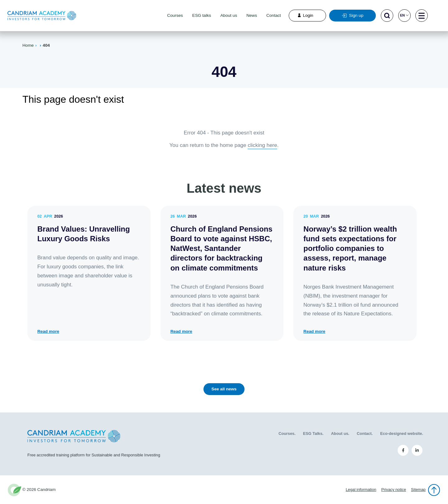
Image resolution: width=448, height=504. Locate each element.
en (404, 15)
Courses (175, 15)
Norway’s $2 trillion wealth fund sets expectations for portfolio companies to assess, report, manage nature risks (350, 248)
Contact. (365, 433)
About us (229, 15)
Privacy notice (394, 490)
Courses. (287, 433)
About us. (340, 433)
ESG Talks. (313, 433)
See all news (224, 389)
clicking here (262, 145)
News (252, 15)
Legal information (361, 490)
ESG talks (202, 15)
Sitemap (418, 490)
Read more (48, 332)
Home (28, 45)
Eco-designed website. (402, 433)
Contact (274, 15)
